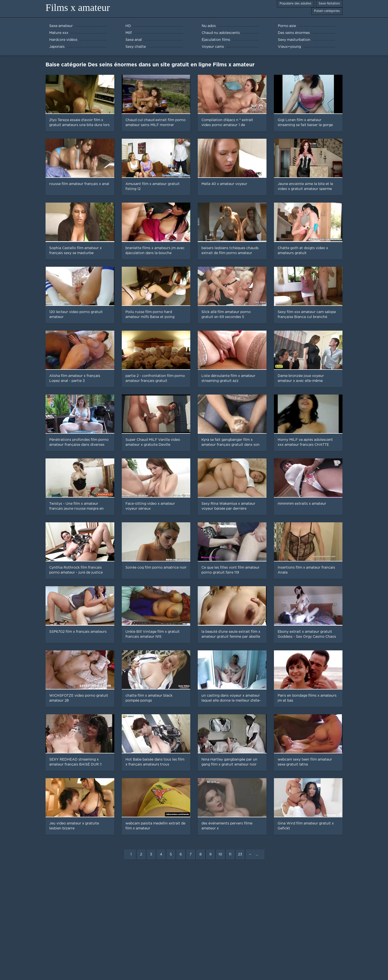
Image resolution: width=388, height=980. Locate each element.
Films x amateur (78, 8)
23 (240, 854)
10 (220, 854)
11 (230, 854)
